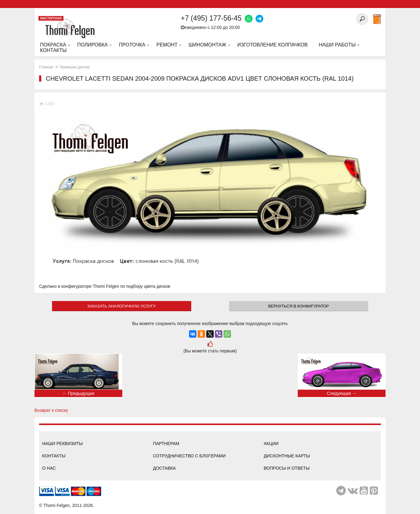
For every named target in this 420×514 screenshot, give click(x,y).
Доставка (164, 468)
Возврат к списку (51, 410)
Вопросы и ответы (287, 468)
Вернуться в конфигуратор (299, 306)
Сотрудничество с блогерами (189, 456)
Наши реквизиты (63, 444)
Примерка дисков (75, 67)
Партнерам (166, 444)
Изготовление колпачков (273, 45)
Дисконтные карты (287, 456)
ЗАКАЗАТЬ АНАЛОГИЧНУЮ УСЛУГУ (121, 306)
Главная (46, 67)
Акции (271, 444)
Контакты (54, 456)
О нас (49, 468)
